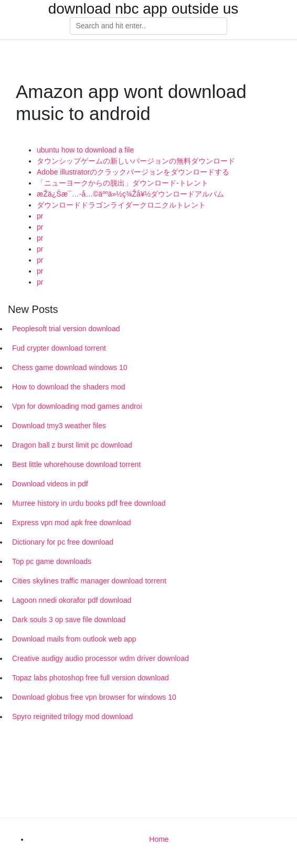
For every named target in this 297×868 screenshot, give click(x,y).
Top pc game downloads (52, 561)
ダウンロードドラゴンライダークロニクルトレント (121, 205)
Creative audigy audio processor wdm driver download (100, 658)
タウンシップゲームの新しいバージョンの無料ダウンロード (136, 161)
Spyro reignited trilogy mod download (72, 717)
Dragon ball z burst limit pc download (72, 445)
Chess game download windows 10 (70, 367)
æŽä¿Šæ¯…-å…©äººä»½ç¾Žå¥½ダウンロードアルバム (130, 194)
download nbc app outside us (144, 9)
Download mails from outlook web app (74, 639)
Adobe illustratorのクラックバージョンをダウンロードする (133, 172)
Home (159, 839)
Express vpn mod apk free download (71, 523)
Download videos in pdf (50, 484)
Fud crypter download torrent (59, 348)
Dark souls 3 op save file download (69, 620)
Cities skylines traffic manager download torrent (89, 581)
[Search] (148, 26)
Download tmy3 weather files (59, 426)
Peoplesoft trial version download (66, 329)
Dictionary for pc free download (63, 542)
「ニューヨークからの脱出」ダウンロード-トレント (123, 183)
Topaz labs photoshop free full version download (91, 678)
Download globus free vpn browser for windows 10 (94, 697)
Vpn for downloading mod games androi (77, 406)
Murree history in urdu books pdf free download (89, 503)
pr (40, 216)
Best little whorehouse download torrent (76, 464)
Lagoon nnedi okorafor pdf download (72, 600)
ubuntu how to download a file (85, 150)
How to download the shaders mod (69, 387)
